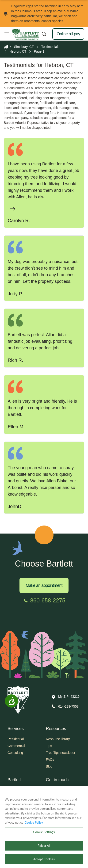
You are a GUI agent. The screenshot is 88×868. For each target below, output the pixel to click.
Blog (49, 766)
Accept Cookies (44, 859)
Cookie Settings (44, 832)
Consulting (15, 753)
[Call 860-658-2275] (44, 601)
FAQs (50, 759)
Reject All (44, 846)
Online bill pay (68, 34)
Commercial (16, 746)
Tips (49, 746)
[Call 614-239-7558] (65, 706)
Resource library (58, 739)
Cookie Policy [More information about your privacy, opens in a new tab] (34, 822)
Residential (16, 739)
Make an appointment (44, 585)
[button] (66, 697)
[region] (44, 827)
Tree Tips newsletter (61, 753)
